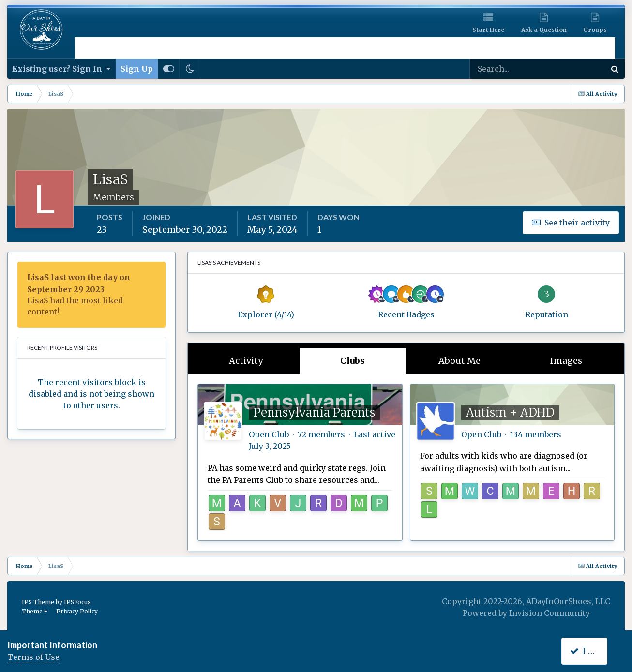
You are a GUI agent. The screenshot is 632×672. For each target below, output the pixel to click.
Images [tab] (566, 361)
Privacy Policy (77, 611)
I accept (592, 651)
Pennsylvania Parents (314, 412)
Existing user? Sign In (61, 69)
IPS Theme (38, 602)
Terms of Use (33, 657)
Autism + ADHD (510, 412)
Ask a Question (544, 30)
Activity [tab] (246, 361)
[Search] (506, 69)
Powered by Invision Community (526, 613)
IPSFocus (77, 602)
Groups (595, 30)
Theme (35, 611)
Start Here (488, 30)
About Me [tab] (459, 361)
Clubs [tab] (353, 361)
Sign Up (137, 69)
